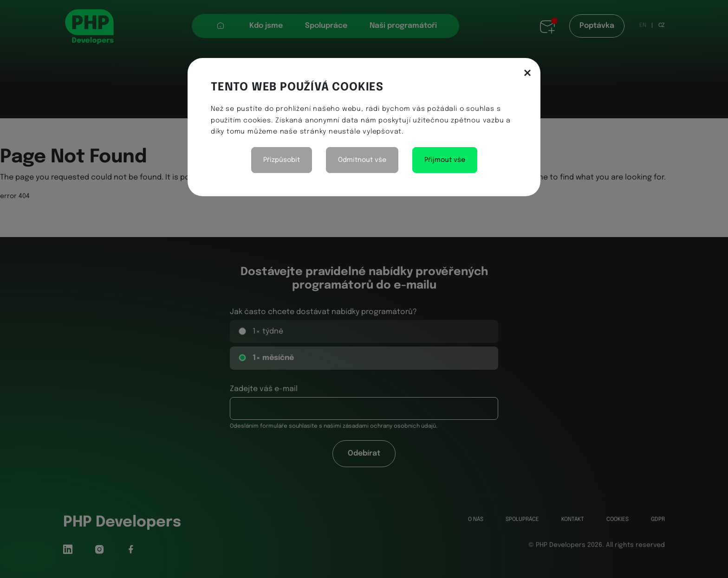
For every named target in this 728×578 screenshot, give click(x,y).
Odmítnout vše (362, 160)
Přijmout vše (445, 160)
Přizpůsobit (282, 160)
